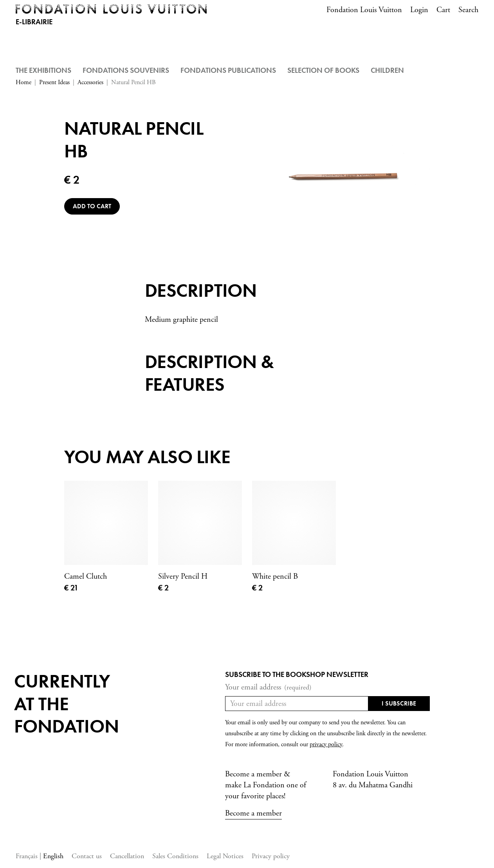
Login (419, 10)
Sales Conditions (175, 856)
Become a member (253, 813)
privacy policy (326, 744)
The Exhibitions (43, 70)
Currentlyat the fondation (67, 704)
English (53, 856)
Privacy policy (271, 856)
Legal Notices (225, 856)
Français (28, 856)
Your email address (268, 688)
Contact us (87, 856)
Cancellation (127, 856)
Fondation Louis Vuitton (364, 10)
